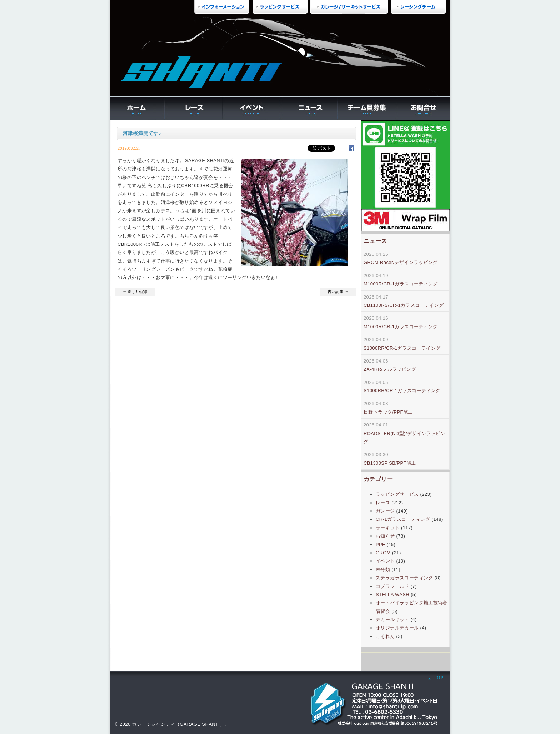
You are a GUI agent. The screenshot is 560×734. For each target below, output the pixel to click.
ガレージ (385, 511)
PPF (380, 545)
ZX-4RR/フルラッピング (390, 369)
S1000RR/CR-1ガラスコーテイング (402, 348)
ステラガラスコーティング (404, 578)
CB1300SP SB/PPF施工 (390, 463)
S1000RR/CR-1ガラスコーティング (402, 391)
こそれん (385, 636)
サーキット (388, 528)
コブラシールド (392, 586)
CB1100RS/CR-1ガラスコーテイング (404, 305)
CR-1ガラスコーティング (403, 519)
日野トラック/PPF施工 (388, 412)
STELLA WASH (392, 595)
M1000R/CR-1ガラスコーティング (401, 284)
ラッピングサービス (397, 494)
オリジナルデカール (397, 628)
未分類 (383, 570)
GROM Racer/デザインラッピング (401, 262)
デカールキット (392, 620)
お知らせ (385, 536)
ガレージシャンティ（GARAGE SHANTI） (178, 724)
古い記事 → (338, 291)
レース (383, 503)
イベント (385, 561)
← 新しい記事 (135, 291)
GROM (383, 553)
